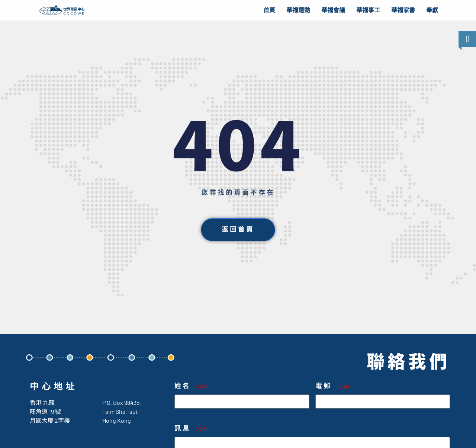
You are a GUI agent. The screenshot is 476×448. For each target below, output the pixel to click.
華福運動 (298, 10)
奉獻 (432, 10)
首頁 (269, 10)
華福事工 (368, 10)
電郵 (334, 386)
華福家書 (403, 10)
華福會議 (333, 10)
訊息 (193, 428)
